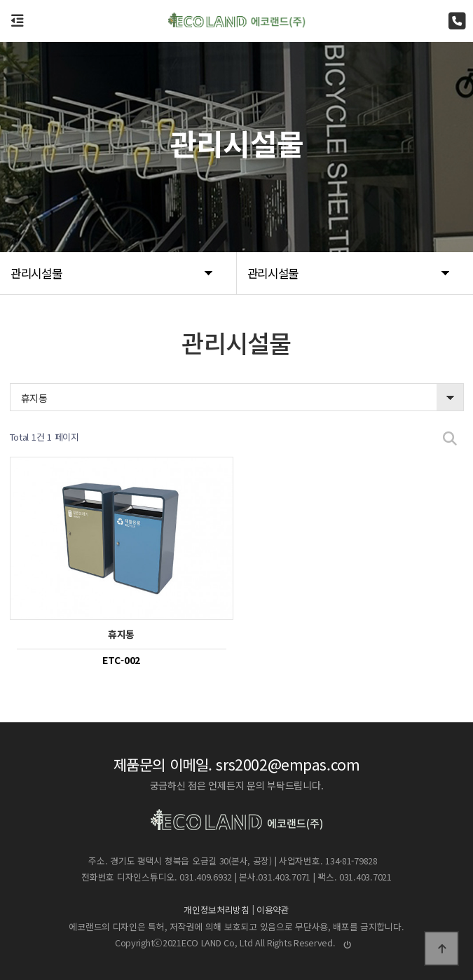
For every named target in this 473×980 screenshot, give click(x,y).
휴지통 (34, 398)
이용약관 (273, 910)
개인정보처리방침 (217, 910)
